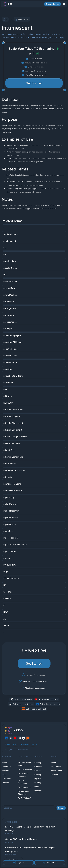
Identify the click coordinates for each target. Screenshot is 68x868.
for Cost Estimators (22, 782)
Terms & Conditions (29, 744)
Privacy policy (11, 744)
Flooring (38, 763)
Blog (4, 775)
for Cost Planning (25, 769)
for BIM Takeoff (24, 798)
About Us (6, 771)
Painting (38, 783)
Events (53, 763)
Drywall (38, 779)
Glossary (54, 775)
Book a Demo (52, 4)
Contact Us (6, 767)
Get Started (34, 83)
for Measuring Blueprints (24, 793)
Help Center (56, 767)
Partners (5, 783)
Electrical (38, 771)
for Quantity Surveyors (23, 775)
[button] (64, 4)
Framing (38, 775)
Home (4, 763)
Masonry (38, 791)
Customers (6, 779)
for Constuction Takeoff (24, 764)
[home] (7, 4)
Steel (37, 787)
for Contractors (24, 787)
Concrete (38, 767)
